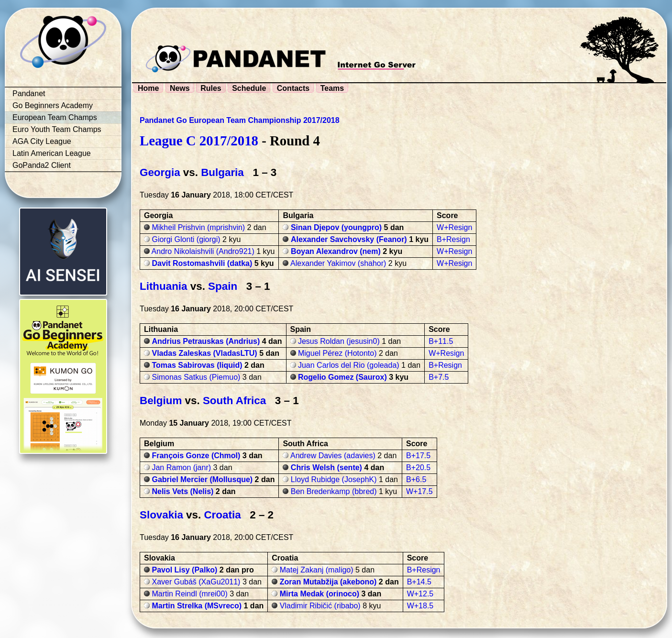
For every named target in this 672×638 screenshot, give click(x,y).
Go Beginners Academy (53, 105)
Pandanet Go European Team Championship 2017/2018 (240, 120)
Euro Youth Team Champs (57, 129)
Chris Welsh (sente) (326, 467)
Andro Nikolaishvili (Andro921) (203, 251)
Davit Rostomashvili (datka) (202, 263)
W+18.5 (420, 606)
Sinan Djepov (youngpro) (336, 227)
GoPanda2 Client (42, 165)
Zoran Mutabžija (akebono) (328, 582)
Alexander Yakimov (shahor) (338, 263)
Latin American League (52, 153)
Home (148, 88)
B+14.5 (419, 582)
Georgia (160, 172)
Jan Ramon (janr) (181, 467)
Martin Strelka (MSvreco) (197, 606)
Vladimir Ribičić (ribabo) (320, 606)
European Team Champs (55, 117)
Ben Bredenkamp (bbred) (334, 491)
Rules (211, 88)
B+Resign (453, 239)
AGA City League (42, 141)
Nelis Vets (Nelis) (182, 491)
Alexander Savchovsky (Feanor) (349, 239)
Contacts (293, 88)
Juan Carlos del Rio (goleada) (349, 365)
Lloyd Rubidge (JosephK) (334, 479)
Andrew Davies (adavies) (333, 456)
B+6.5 (416, 479)
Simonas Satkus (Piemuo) (196, 377)
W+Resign (454, 227)
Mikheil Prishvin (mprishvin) (198, 227)
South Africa (234, 401)
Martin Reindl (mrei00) (189, 594)
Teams (332, 88)
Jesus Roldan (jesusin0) (339, 341)
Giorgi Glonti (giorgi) (186, 239)
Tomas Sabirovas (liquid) (197, 365)
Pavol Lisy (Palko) (184, 570)
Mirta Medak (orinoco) (319, 594)
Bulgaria (222, 172)
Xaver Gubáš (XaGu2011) (196, 582)
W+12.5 (420, 594)
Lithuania (164, 286)
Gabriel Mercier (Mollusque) (202, 479)
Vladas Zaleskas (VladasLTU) (204, 353)
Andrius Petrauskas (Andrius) (206, 341)
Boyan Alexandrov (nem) (336, 251)
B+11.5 (441, 341)
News (180, 88)
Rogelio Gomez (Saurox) (342, 377)
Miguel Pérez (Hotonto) (337, 353)
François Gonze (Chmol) (196, 456)
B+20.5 (418, 467)
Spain (223, 286)
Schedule (249, 88)
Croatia (222, 515)
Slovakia (161, 515)
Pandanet (29, 93)
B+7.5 (439, 377)
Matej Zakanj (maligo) (317, 570)
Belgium (161, 401)
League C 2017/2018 (199, 141)
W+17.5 (419, 491)
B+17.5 (418, 456)
